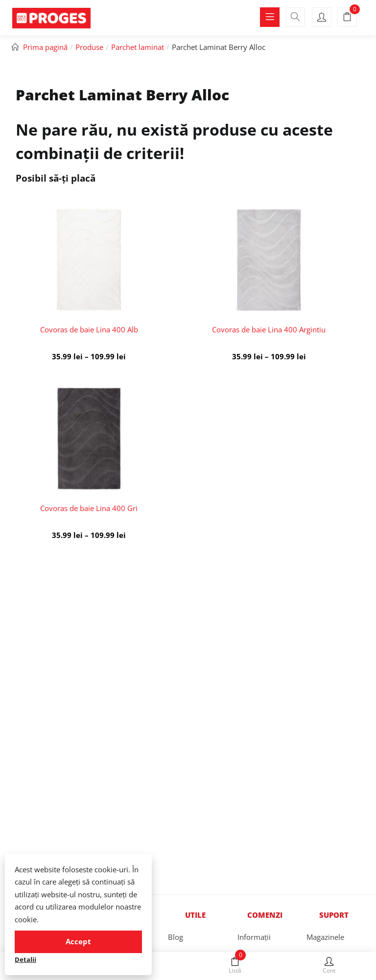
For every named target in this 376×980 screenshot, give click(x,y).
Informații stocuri (254, 946)
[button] (347, 18)
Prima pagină (45, 47)
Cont (329, 966)
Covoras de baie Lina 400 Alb (89, 329)
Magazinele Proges (325, 946)
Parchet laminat (138, 47)
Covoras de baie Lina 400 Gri (89, 508)
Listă (235, 966)
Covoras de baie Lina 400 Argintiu (269, 329)
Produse (89, 47)
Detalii (25, 959)
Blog (176, 937)
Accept (78, 941)
